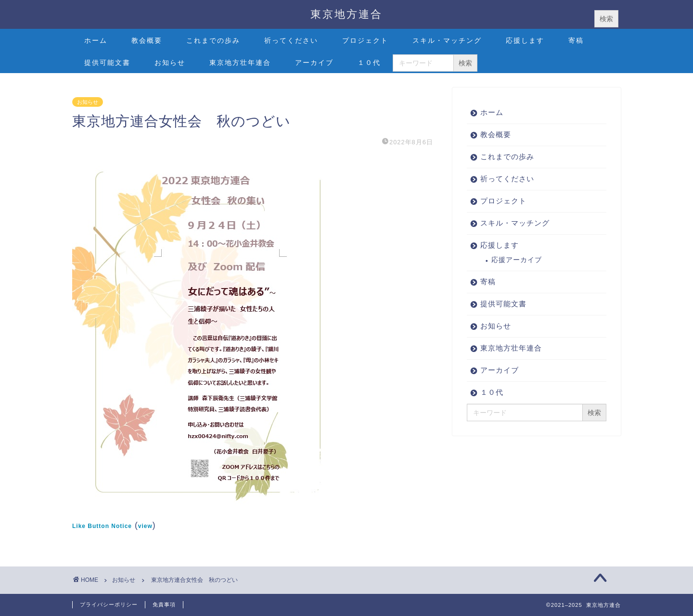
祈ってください (291, 40)
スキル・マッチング (447, 40)
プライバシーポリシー (109, 604)
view (145, 526)
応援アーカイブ (517, 260)
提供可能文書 (107, 63)
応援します (525, 40)
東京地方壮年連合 (240, 63)
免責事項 (164, 604)
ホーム (96, 40)
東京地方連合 (346, 14)
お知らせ (170, 63)
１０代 (369, 63)
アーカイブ (314, 63)
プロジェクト (365, 40)
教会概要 (147, 40)
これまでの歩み (213, 40)
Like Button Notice (102, 526)
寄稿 (576, 40)
